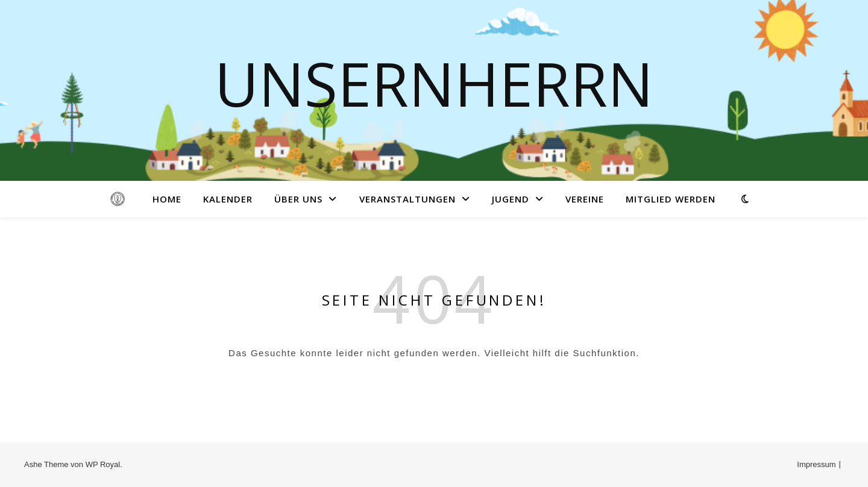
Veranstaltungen (407, 199)
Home (167, 199)
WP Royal (103, 464)
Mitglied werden (671, 199)
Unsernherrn (434, 83)
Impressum (816, 464)
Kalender (228, 199)
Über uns (298, 199)
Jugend (511, 199)
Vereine (585, 199)
